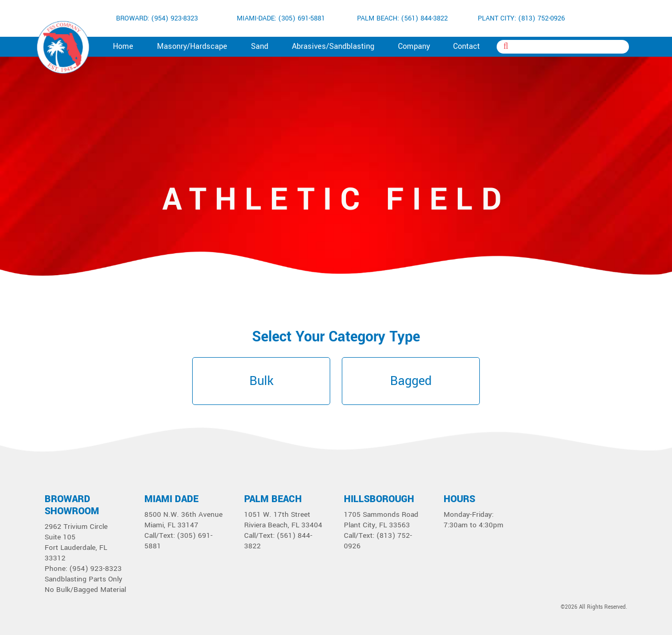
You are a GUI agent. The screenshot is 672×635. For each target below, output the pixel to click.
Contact (466, 46)
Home (123, 46)
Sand (260, 46)
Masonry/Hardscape (192, 46)
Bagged (411, 381)
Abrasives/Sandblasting (333, 46)
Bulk (261, 381)
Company (414, 46)
